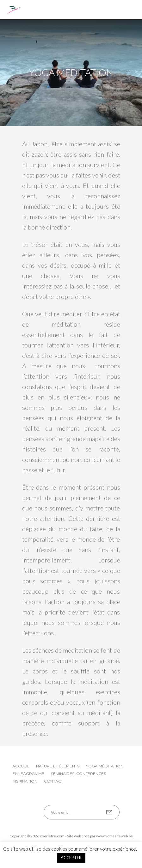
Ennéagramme (28, 774)
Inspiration (25, 781)
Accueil (21, 766)
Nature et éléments (58, 766)
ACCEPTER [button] (71, 858)
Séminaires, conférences (78, 774)
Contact (54, 781)
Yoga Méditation (105, 766)
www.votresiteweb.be (114, 836)
